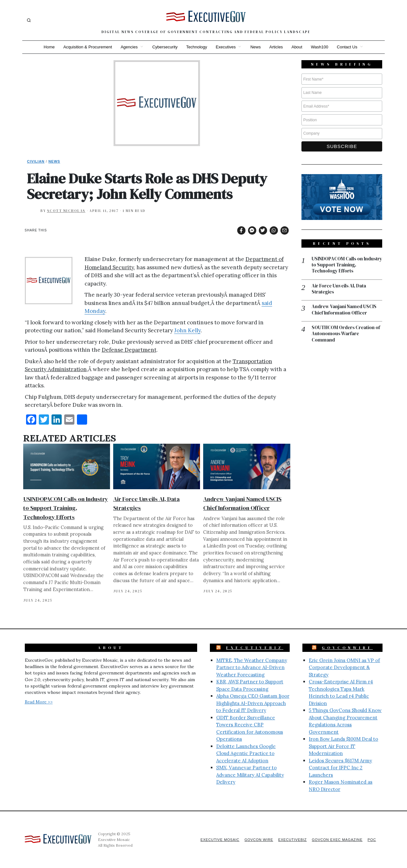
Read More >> (39, 702)
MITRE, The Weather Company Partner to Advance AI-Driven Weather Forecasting (252, 667)
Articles (277, 47)
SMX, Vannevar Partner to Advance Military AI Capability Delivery (250, 775)
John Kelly (187, 330)
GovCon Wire (257, 840)
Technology (197, 47)
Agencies (128, 47)
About (298, 47)
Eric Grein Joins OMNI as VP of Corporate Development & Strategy (344, 667)
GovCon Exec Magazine (336, 840)
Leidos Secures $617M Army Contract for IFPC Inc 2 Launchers (340, 768)
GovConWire (347, 648)
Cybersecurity (164, 47)
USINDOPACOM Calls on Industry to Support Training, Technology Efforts (66, 508)
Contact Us (348, 47)
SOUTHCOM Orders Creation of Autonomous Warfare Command (346, 334)
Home (48, 47)
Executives (226, 47)
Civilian (36, 161)
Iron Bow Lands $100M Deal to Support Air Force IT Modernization (343, 746)
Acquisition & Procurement (87, 47)
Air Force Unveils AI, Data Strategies (339, 289)
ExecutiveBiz (255, 648)
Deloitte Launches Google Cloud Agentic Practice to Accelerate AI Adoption (246, 753)
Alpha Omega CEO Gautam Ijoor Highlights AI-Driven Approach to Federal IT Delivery (253, 703)
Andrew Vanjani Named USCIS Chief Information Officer (344, 310)
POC (372, 840)
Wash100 (321, 47)
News (256, 47)
